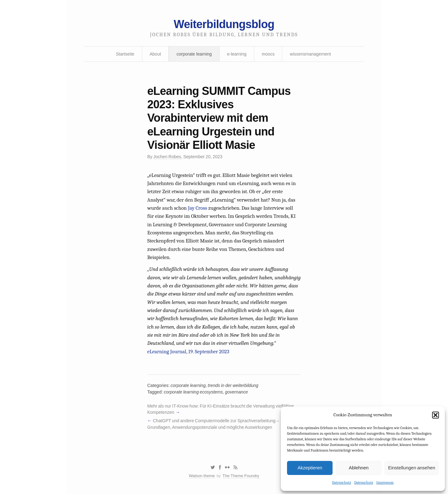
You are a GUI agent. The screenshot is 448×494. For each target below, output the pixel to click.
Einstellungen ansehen (412, 468)
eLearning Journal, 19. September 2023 (188, 352)
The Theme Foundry (241, 476)
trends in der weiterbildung (233, 385)
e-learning (237, 54)
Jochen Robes (167, 157)
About (156, 54)
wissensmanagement (310, 54)
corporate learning (194, 54)
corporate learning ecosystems (193, 392)
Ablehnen (359, 468)
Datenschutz (341, 482)
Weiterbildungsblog (224, 24)
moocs (268, 54)
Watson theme (202, 476)
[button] (436, 415)
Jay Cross (197, 208)
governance (236, 392)
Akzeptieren (310, 468)
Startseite (125, 54)
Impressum (385, 482)
